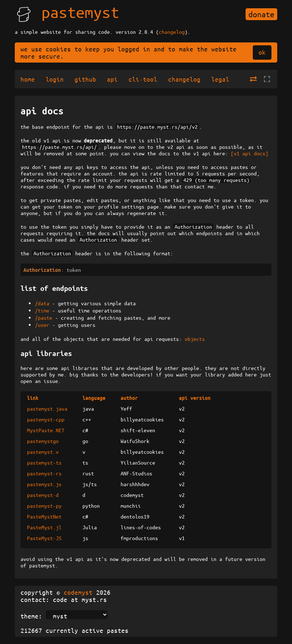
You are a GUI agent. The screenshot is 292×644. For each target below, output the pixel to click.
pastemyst (80, 12)
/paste (44, 318)
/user (42, 325)
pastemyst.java (47, 408)
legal (220, 79)
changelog (172, 32)
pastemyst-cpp (46, 419)
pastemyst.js (44, 484)
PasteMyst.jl (44, 527)
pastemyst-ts (44, 462)
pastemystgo (43, 441)
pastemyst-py (44, 506)
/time (42, 310)
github (85, 79)
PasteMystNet (44, 516)
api (112, 79)
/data (42, 303)
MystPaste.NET (46, 430)
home (28, 79)
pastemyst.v (43, 452)
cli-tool (143, 79)
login (55, 79)
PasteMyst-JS (44, 538)
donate (261, 14)
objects (195, 339)
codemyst (78, 592)
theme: (31, 616)
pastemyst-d (43, 495)
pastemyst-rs (44, 473)
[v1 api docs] (250, 153)
